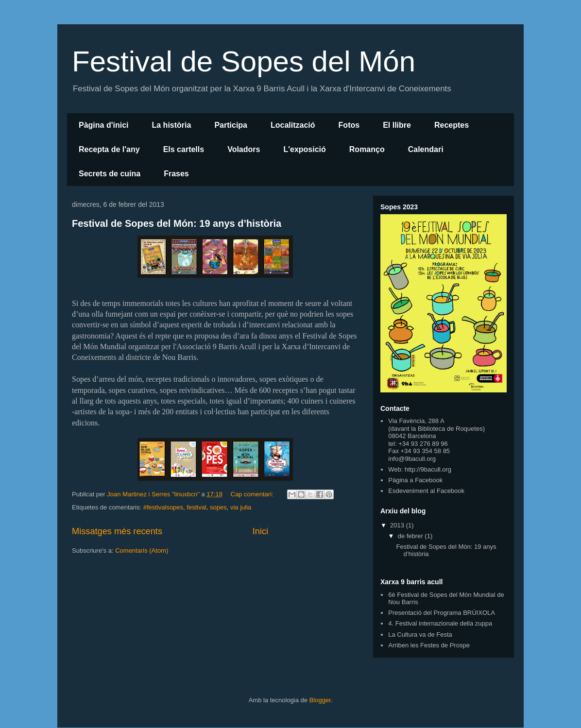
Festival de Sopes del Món (244, 61)
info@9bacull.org (412, 459)
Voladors (244, 149)
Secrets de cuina (110, 174)
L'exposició (304, 149)
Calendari (426, 149)
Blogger (320, 700)
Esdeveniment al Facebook (426, 491)
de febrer (411, 536)
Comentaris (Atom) (142, 550)
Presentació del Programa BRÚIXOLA (442, 613)
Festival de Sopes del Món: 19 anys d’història (177, 223)
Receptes (452, 125)
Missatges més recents (117, 531)
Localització (293, 125)
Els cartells (184, 149)
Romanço (367, 149)
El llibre (397, 125)
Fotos (349, 125)
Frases (176, 174)
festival (196, 507)
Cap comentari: (253, 494)
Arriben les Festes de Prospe (429, 645)
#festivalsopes (163, 507)
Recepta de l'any (109, 149)
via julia (241, 507)
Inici (260, 531)
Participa (231, 125)
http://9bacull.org (428, 469)
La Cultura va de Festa (420, 635)
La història (172, 125)
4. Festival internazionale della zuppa (440, 623)
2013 (398, 525)
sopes (218, 507)
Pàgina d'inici (104, 125)
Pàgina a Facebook (415, 480)
